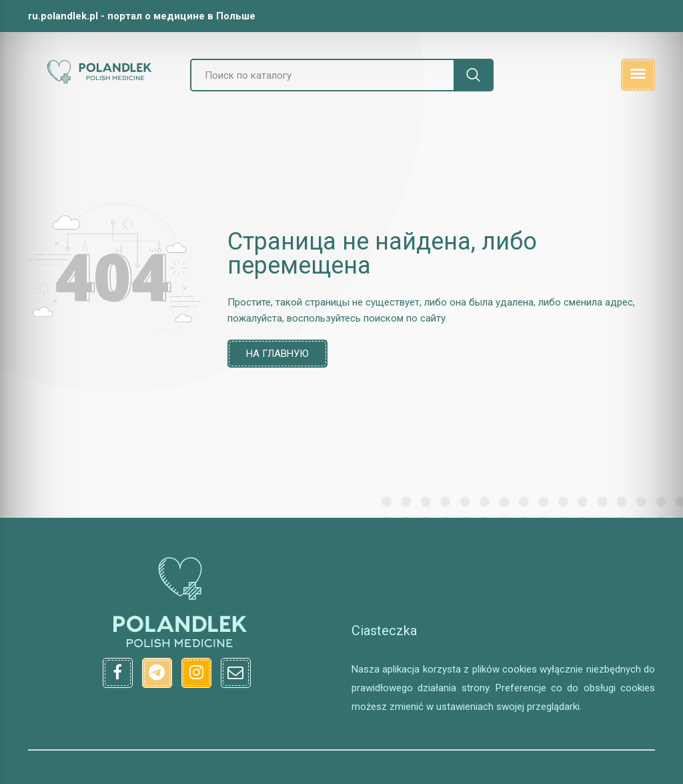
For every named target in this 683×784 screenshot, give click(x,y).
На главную (277, 354)
